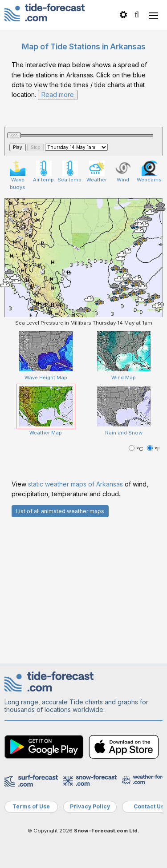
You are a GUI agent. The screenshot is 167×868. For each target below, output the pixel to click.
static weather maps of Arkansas (75, 484)
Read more (58, 94)
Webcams (149, 172)
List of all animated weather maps (60, 511)
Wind (123, 172)
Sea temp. (70, 172)
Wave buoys (18, 175)
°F (154, 449)
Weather (97, 172)
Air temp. (44, 172)
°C (137, 449)
